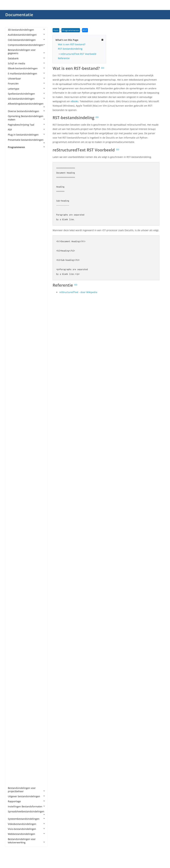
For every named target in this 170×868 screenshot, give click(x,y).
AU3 (13, 283)
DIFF (13, 374)
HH (13, 440)
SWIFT (14, 707)
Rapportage (26, 801)
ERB (13, 384)
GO (13, 420)
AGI (13, 182)
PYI (13, 626)
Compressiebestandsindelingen (26, 45)
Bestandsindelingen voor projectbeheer (26, 790)
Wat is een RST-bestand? (72, 44)
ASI (13, 268)
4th (13, 157)
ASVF (14, 278)
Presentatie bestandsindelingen (26, 141)
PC (13, 591)
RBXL (14, 657)
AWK (14, 288)
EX (12, 389)
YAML (14, 773)
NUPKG (15, 571)
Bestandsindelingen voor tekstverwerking (26, 841)
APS (13, 238)
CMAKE (15, 334)
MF (13, 546)
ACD (13, 167)
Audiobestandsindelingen (26, 35)
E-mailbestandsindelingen (26, 74)
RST (13, 677)
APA (13, 213)
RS (13, 672)
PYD (13, 621)
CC (13, 309)
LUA (13, 526)
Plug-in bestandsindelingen (26, 135)
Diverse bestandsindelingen (26, 111)
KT (13, 516)
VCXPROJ (16, 758)
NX (13, 581)
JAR (13, 485)
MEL (13, 541)
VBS (13, 748)
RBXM (14, 662)
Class (14, 329)
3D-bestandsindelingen (26, 30)
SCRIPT (15, 692)
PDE (13, 601)
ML (13, 551)
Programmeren (26, 147)
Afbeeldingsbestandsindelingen (26, 105)
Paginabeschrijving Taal (26, 125)
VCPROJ (15, 753)
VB (13, 738)
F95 (13, 399)
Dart (14, 369)
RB (13, 652)
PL (12, 611)
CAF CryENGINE (20, 304)
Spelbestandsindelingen (26, 94)
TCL (13, 712)
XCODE (15, 763)
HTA (13, 455)
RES (13, 667)
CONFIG (15, 339)
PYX (13, 642)
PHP (13, 606)
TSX (13, 727)
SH (13, 697)
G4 (13, 409)
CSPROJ (15, 354)
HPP (13, 445)
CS (13, 349)
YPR (13, 783)
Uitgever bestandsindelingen (26, 796)
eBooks (75, 101)
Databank (26, 58)
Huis (56, 30)
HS (13, 450)
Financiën (26, 84)
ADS (13, 177)
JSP (13, 505)
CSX (13, 359)
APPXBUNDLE (18, 228)
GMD (14, 415)
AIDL (14, 193)
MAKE (14, 536)
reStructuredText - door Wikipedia (78, 292)
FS (12, 404)
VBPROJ (15, 743)
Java (13, 495)
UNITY (15, 732)
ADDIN (15, 172)
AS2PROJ (16, 253)
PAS (13, 586)
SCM (14, 687)
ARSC (14, 243)
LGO (13, 521)
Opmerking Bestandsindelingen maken (26, 118)
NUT (14, 576)
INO (13, 475)
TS (12, 722)
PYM (14, 631)
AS (13, 248)
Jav (13, 490)
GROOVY (16, 425)
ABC (13, 162)
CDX (13, 319)
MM (13, 556)
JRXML (15, 500)
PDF (26, 130)
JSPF (13, 510)
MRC (14, 561)
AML (14, 203)
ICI (13, 460)
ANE (13, 208)
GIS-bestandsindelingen (26, 99)
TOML (14, 717)
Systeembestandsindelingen (26, 819)
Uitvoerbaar (26, 79)
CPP (13, 344)
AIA (13, 187)
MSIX (14, 566)
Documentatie (19, 15)
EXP (13, 394)
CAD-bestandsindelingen (26, 40)
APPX (14, 223)
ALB (13, 198)
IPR (13, 480)
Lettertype (26, 89)
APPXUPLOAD (18, 233)
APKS (14, 218)
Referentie (64, 58)
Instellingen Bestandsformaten (26, 806)
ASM (14, 273)
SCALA (15, 682)
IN (12, 465)
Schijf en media (26, 63)
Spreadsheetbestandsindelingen (26, 813)
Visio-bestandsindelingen (26, 829)
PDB (13, 596)
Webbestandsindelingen (26, 834)
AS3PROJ (16, 258)
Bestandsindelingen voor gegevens (26, 52)
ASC (13, 263)
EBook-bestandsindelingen (26, 68)
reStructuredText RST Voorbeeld (78, 54)
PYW (14, 637)
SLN (13, 702)
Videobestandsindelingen (26, 824)
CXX (13, 364)
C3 (13, 299)
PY (12, 616)
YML (13, 778)
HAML (14, 435)
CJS (13, 324)
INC (13, 470)
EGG (13, 379)
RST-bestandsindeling (70, 49)
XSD (13, 768)
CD (13, 314)
